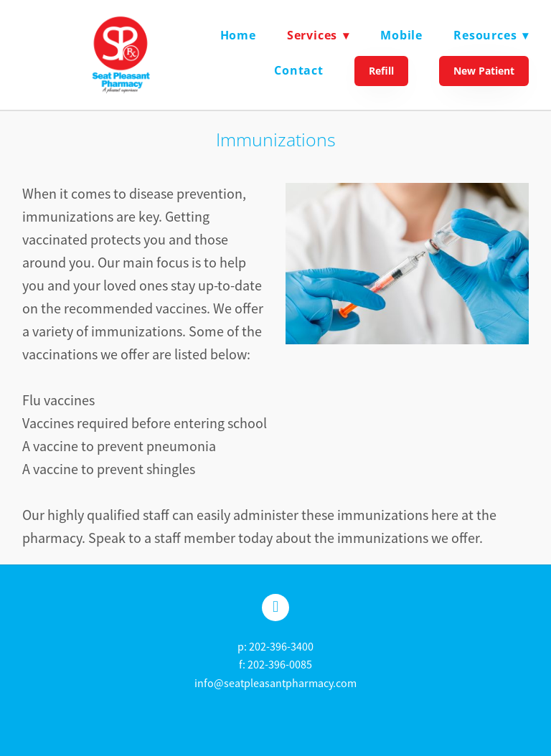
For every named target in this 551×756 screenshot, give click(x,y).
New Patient (484, 71)
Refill (381, 71)
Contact (299, 70)
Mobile (401, 35)
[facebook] (275, 608)
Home (238, 35)
